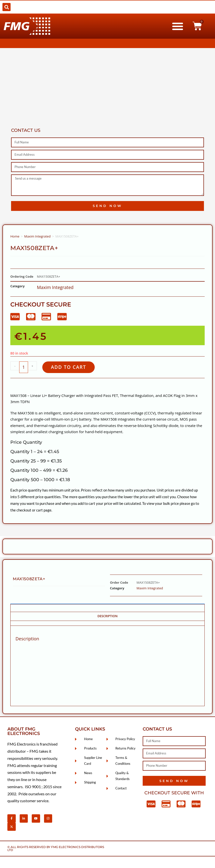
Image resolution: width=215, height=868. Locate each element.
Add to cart (70, 367)
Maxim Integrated (37, 236)
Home (15, 236)
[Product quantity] (24, 367)
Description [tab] (107, 617)
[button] (7, 7)
